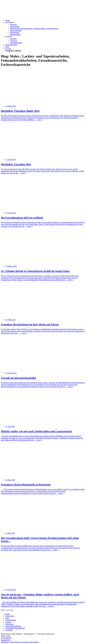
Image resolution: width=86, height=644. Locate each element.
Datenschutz (5, 640)
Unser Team (10, 616)
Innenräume (10, 22)
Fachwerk (13, 41)
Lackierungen (15, 26)
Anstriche (13, 24)
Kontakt (8, 49)
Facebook (9, 630)
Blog (7, 47)
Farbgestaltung (15, 35)
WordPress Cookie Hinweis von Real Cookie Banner (20, 642)
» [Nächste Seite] (13, 610)
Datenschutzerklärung (13, 626)
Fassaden (9, 37)
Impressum (9, 624)
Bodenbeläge (15, 33)
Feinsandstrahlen (11, 45)
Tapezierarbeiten (16, 31)
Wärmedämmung (16, 43)
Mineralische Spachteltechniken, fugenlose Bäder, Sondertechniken (34, 29)
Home (8, 20)
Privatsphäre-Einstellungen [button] (15, 628)
